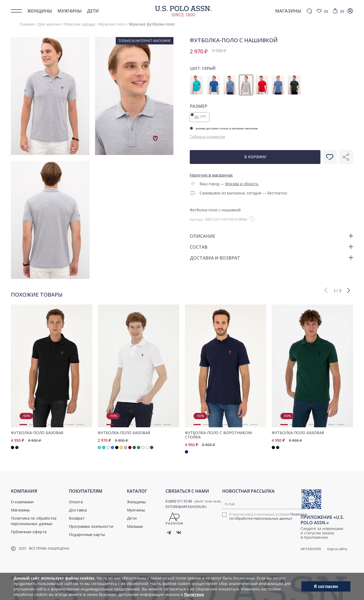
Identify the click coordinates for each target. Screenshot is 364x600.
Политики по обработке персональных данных (268, 516)
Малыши (135, 526)
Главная (27, 24)
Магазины (20, 510)
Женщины (40, 11)
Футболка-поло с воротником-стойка (219, 435)
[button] (326, 290)
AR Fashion (311, 549)
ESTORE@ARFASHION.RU (186, 507)
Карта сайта (337, 549)
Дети (93, 11)
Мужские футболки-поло (152, 24)
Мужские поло (112, 24)
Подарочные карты (87, 534)
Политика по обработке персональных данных (34, 521)
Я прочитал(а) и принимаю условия (268, 516)
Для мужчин (50, 24)
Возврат (77, 518)
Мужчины (70, 11)
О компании (22, 502)
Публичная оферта (29, 532)
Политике (194, 594)
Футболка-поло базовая (37, 433)
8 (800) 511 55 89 (179, 501)
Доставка (78, 510)
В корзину (255, 157)
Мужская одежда (80, 24)
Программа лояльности (91, 526)
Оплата (76, 502)
